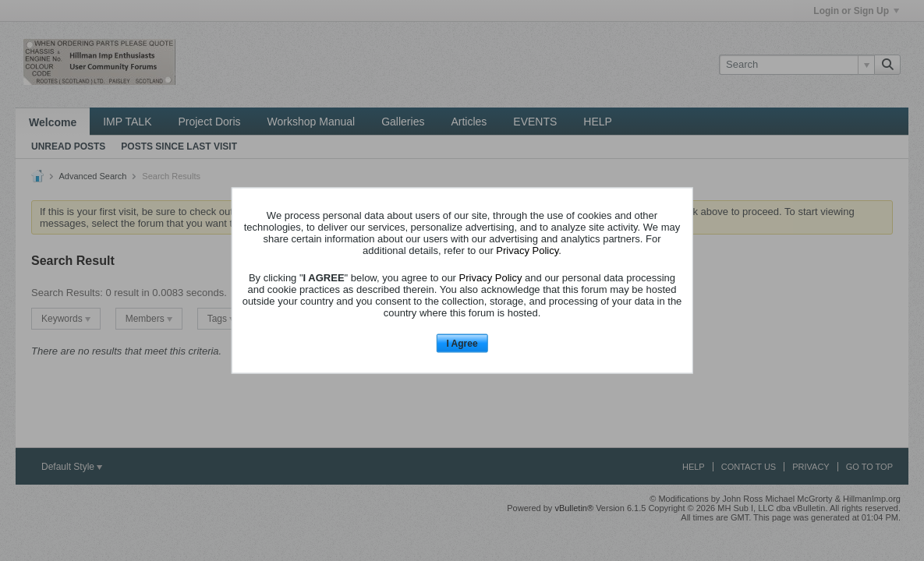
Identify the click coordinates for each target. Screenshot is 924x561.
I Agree (462, 343)
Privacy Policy (527, 250)
